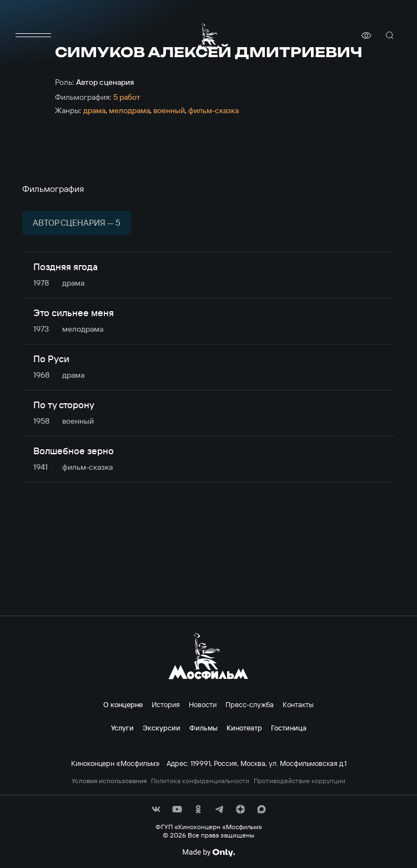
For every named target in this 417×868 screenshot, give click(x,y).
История (166, 704)
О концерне (123, 704)
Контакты (298, 704)
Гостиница (289, 728)
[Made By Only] (209, 852)
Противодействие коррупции (300, 781)
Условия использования (109, 781)
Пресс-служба (250, 704)
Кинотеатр (244, 728)
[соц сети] (156, 809)
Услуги (122, 728)
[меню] (33, 35)
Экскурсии (162, 728)
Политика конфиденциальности (200, 781)
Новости (203, 704)
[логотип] (209, 36)
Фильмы (204, 728)
